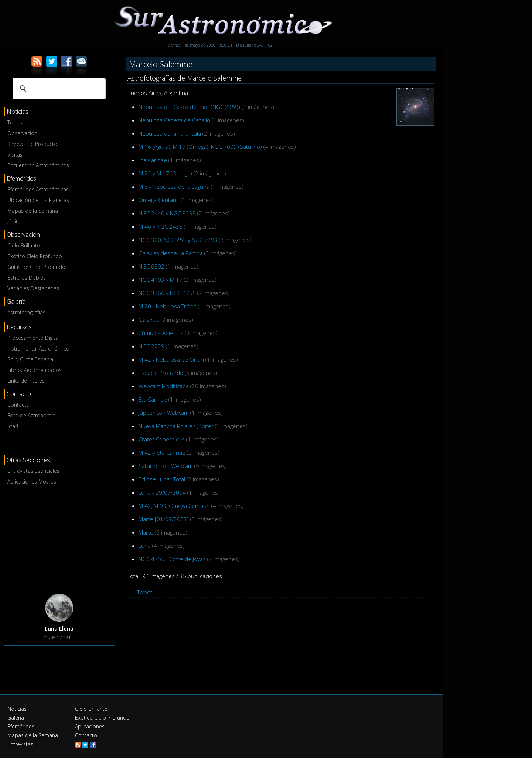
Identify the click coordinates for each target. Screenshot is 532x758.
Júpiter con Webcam (164, 413)
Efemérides (21, 726)
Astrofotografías (26, 312)
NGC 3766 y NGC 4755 (167, 293)
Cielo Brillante (24, 245)
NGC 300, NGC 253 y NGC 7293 (178, 240)
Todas (15, 122)
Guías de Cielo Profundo (36, 267)
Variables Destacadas (33, 288)
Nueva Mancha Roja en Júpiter (176, 426)
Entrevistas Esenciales (33, 471)
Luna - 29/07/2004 (162, 492)
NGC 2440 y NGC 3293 (167, 213)
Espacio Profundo (161, 373)
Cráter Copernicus (162, 439)
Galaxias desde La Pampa (171, 253)
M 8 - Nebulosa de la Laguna (174, 187)
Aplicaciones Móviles (32, 482)
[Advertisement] (59, 538)
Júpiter (15, 221)
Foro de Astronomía (31, 415)
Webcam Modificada (164, 386)
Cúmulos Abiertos (161, 333)
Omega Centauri (159, 200)
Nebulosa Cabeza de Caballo (174, 120)
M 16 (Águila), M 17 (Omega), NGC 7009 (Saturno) (200, 147)
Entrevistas (20, 744)
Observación (22, 133)
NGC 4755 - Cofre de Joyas (172, 559)
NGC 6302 (151, 266)
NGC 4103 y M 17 (161, 280)
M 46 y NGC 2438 (161, 226)
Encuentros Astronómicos (38, 165)
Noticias (17, 709)
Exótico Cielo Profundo (35, 256)
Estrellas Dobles (27, 278)
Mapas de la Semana (33, 211)
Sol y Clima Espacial (31, 359)
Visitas (15, 155)
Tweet (145, 592)
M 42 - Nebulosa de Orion (171, 359)
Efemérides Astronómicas (38, 189)
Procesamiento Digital (33, 338)
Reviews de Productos (34, 144)
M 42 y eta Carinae (162, 453)
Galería (16, 718)
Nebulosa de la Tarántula (170, 133)
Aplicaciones (90, 726)
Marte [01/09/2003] (164, 519)
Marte (146, 532)
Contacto (18, 405)
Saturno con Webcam (166, 466)
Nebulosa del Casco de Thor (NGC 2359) (189, 107)
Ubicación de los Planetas (38, 200)
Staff (13, 426)
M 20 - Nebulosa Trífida (168, 306)
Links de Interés (26, 381)
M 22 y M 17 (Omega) (165, 173)
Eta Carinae (153, 160)
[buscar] (58, 89)
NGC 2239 (151, 346)
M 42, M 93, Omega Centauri (174, 506)
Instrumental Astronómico (38, 349)
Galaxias (149, 320)
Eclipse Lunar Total (162, 479)
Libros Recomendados (35, 370)
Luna (145, 546)
